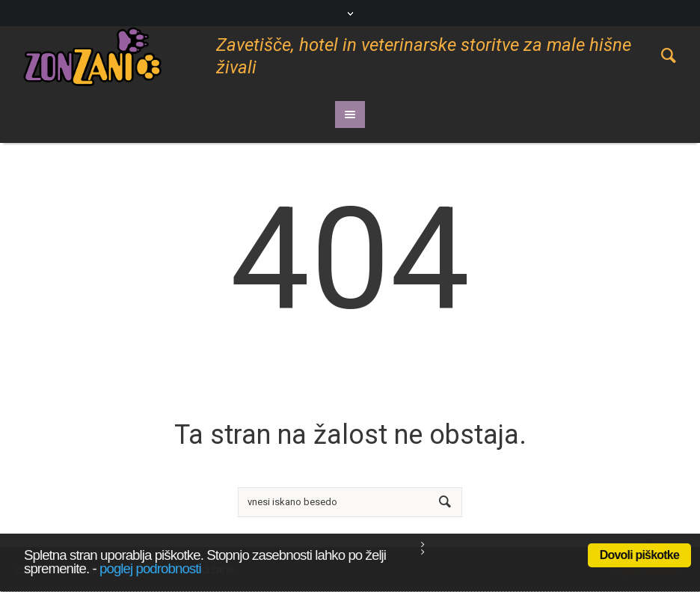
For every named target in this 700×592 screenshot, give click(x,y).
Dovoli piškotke (639, 555)
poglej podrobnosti (150, 568)
